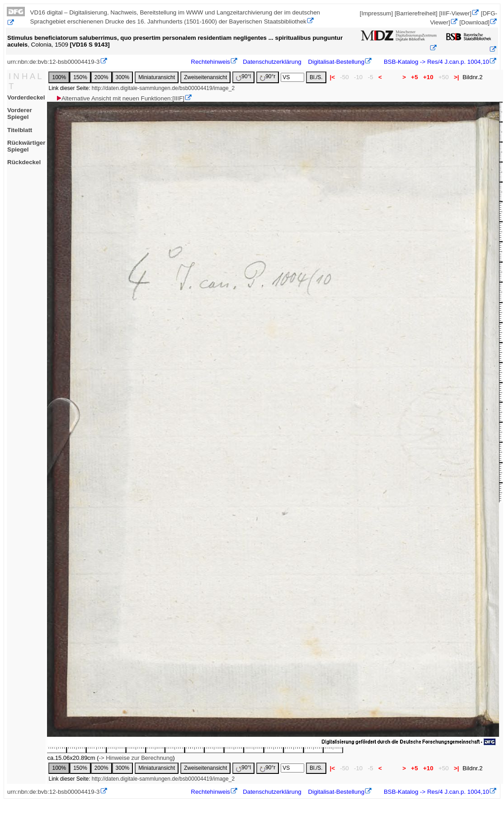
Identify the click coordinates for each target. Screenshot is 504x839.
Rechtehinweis (210, 62)
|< (332, 77)
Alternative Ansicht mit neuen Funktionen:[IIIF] (120, 98)
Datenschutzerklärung (272, 62)
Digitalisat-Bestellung (336, 62)
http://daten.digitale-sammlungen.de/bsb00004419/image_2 (163, 88)
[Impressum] (376, 13)
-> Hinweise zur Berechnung (136, 758)
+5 (415, 77)
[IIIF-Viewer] (455, 13)
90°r (268, 77)
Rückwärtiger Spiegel (26, 146)
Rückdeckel (24, 162)
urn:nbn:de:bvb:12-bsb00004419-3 (54, 62)
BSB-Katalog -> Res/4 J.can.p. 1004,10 (436, 62)
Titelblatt (20, 130)
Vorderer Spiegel (20, 114)
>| (456, 77)
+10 (428, 77)
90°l (243, 77)
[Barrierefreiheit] (416, 13)
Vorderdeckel (26, 97)
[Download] (474, 22)
